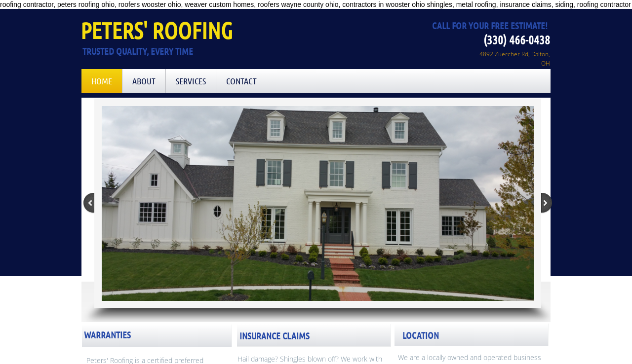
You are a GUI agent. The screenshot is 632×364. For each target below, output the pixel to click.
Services (191, 81)
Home (102, 81)
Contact (241, 81)
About (144, 81)
